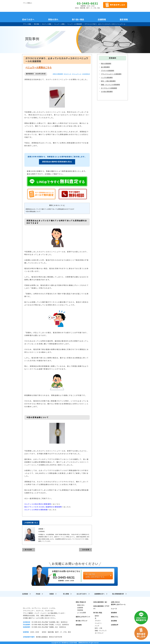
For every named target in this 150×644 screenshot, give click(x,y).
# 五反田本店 (86, 74)
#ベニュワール (77, 74)
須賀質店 (34, 603)
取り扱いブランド (82, 621)
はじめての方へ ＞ (83, 594)
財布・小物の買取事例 (108, 81)
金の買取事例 (105, 67)
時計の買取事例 (106, 64)
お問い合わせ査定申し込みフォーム (118, 603)
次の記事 (86, 550)
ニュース (114, 609)
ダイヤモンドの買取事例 (109, 88)
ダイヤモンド (99, 633)
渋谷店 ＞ (39, 594)
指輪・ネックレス (101, 631)
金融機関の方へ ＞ (101, 594)
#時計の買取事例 (58, 74)
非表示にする (59, 205)
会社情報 (114, 621)
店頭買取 (80, 608)
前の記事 (28, 550)
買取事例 (114, 613)
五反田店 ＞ (27, 594)
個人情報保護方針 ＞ (119, 594)
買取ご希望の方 (81, 602)
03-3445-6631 (87, 4)
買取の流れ (53, 20)
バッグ (97, 626)
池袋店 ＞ (53, 594)
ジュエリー (98, 623)
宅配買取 (80, 610)
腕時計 (97, 616)
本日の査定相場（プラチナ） (101, 607)
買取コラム (115, 617)
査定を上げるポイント (83, 617)
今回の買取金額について (33, 212)
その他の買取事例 (107, 92)
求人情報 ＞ (67, 594)
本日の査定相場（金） (101, 602)
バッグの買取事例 (107, 78)
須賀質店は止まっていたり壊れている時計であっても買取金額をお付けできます (50, 209)
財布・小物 (98, 628)
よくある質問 (82, 613)
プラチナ (98, 621)
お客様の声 (115, 625)
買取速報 (79, 625)
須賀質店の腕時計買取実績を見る (57, 162)
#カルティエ (67, 74)
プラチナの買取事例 (107, 71)
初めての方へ (28, 20)
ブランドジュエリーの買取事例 (111, 74)
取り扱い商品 (98, 613)
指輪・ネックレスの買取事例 (110, 85)
